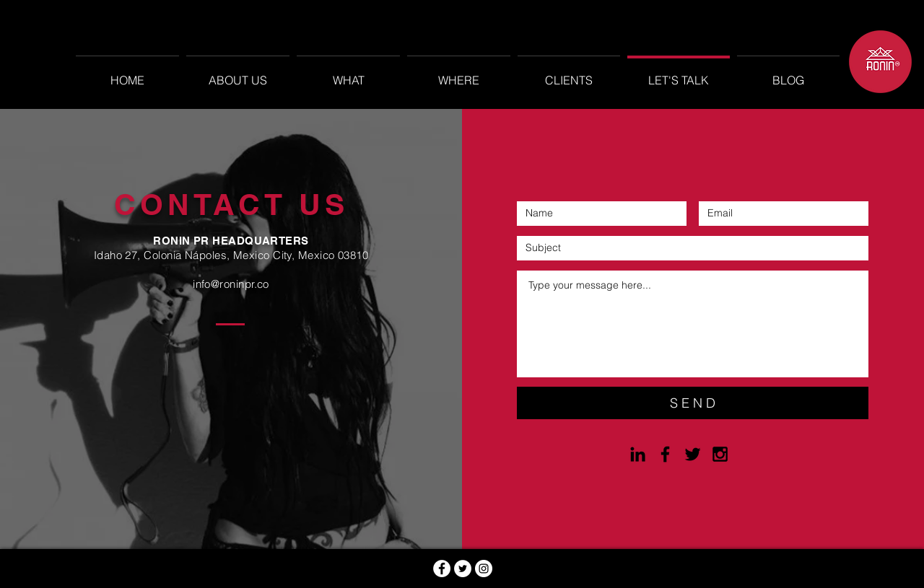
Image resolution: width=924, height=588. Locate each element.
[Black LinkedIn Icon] (638, 454)
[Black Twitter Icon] (693, 454)
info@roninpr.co (231, 284)
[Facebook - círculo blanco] (442, 569)
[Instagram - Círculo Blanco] (484, 569)
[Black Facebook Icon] (665, 454)
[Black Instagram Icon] (720, 454)
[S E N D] (693, 403)
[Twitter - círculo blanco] (463, 569)
